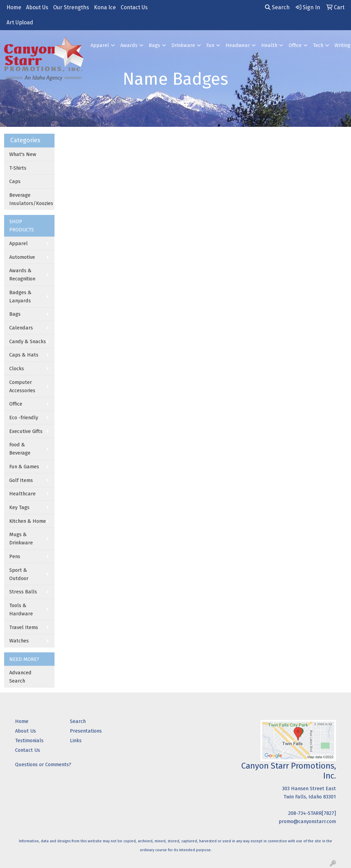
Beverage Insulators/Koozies (31, 199)
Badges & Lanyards (20, 297)
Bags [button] (154, 45)
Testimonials (29, 740)
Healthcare (22, 494)
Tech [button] (318, 45)
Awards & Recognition (22, 275)
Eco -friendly (24, 418)
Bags (15, 314)
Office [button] (295, 45)
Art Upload (20, 22)
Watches (19, 641)
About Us (37, 7)
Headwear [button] (238, 45)
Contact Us (134, 7)
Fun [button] (210, 45)
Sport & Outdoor (19, 574)
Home (14, 7)
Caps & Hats (24, 355)
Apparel (19, 243)
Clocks (17, 369)
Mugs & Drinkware (21, 539)
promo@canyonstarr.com (307, 821)
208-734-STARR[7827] (312, 813)
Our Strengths (71, 7)
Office (16, 404)
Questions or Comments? (43, 764)
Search (277, 7)
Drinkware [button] (183, 45)
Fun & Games (24, 467)
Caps (15, 181)
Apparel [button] (100, 45)
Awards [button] (129, 45)
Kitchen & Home (28, 521)
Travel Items (24, 627)
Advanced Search (20, 677)
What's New (23, 154)
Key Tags (19, 507)
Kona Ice (105, 7)
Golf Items (21, 480)
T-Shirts (18, 168)
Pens (15, 556)
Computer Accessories (22, 386)
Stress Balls (23, 592)
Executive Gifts (26, 431)
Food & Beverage (20, 449)
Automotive (22, 257)
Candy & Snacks (28, 341)
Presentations (86, 731)
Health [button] (269, 45)
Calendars (21, 328)
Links (76, 740)
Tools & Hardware (21, 610)
